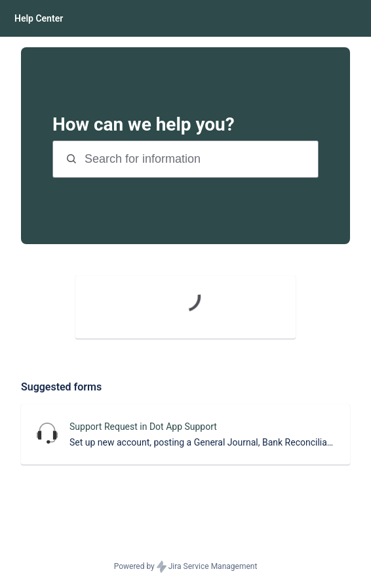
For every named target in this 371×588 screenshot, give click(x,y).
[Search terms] (200, 159)
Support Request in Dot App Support (143, 427)
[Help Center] (39, 18)
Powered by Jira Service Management (186, 567)
